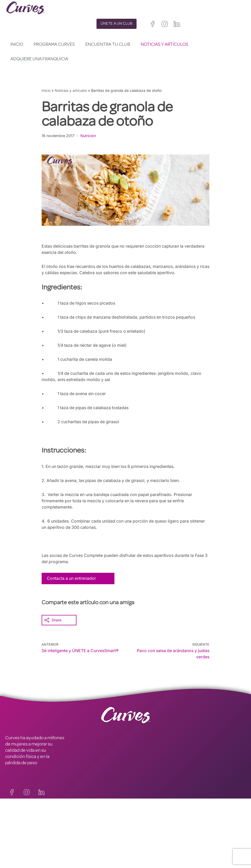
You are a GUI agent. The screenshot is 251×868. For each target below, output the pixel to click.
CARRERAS (16, 835)
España (132, 851)
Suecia (172, 851)
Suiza (158, 851)
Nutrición (89, 136)
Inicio (17, 45)
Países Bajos (136, 857)
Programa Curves (54, 45)
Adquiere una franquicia (39, 59)
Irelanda (156, 838)
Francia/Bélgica (139, 844)
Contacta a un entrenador (72, 578)
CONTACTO (17, 828)
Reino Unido (136, 838)
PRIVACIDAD (78, 828)
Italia (146, 851)
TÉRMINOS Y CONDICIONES (93, 835)
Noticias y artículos (165, 45)
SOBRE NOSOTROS (24, 841)
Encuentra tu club (108, 45)
